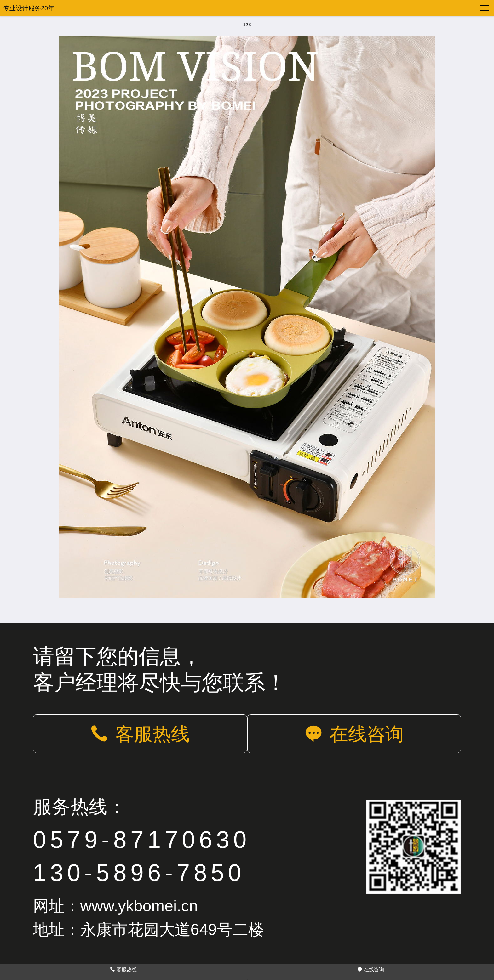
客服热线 (140, 734)
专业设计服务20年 (29, 8)
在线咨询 (354, 734)
